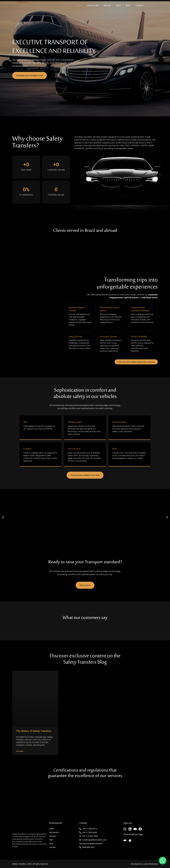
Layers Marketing (150, 864)
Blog (128, 6)
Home (79, 6)
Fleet (118, 6)
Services (107, 6)
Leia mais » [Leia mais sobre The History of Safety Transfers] (20, 751)
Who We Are (93, 6)
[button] (3, 517)
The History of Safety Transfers (34, 731)
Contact (140, 6)
